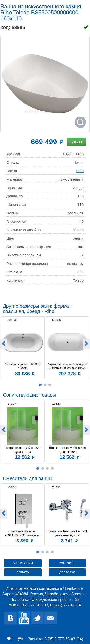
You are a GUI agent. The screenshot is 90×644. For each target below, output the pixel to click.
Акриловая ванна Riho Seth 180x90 (23, 366)
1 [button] (40, 385)
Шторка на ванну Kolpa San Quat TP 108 (23, 450)
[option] (23, 347)
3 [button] (50, 385)
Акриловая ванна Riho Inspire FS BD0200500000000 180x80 (68, 366)
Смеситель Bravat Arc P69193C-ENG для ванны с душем (23, 533)
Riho (80, 171)
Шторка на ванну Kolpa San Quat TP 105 (68, 450)
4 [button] (52, 468)
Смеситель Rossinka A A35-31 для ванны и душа (68, 533)
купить (76, 142)
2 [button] (45, 385)
